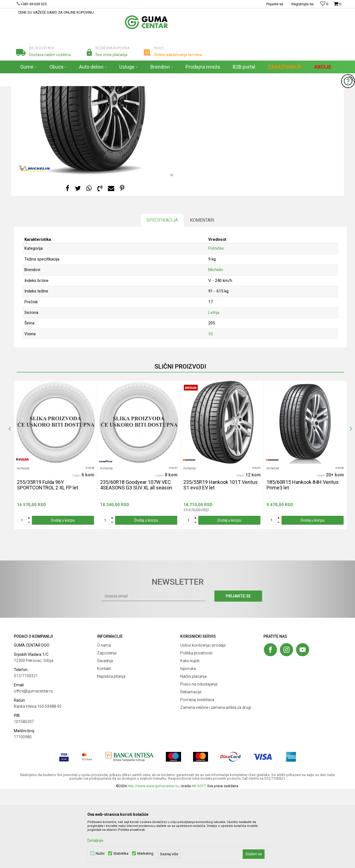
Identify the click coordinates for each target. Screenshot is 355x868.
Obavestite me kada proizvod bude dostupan (227, 154)
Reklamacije (191, 771)
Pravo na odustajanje (199, 763)
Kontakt (104, 747)
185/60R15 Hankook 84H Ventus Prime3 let (303, 564)
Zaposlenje (107, 732)
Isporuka (188, 747)
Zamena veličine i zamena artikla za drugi (216, 786)
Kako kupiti (190, 740)
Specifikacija (162, 299)
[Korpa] (337, 6)
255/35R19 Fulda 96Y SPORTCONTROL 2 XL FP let (48, 564)
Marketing (145, 853)
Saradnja (105, 740)
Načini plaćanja (193, 755)
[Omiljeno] (324, 4)
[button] (326, 80)
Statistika (121, 853)
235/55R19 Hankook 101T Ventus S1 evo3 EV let (220, 564)
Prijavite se (238, 675)
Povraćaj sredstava (197, 779)
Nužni (100, 853)
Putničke (194, 129)
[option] (55, 534)
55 (211, 413)
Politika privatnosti (196, 732)
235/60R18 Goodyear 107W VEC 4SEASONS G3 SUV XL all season (136, 564)
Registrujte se (302, 4)
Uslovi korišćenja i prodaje (203, 724)
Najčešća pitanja (111, 755)
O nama (104, 724)
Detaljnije (95, 841)
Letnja (214, 391)
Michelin (216, 349)
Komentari (202, 299)
